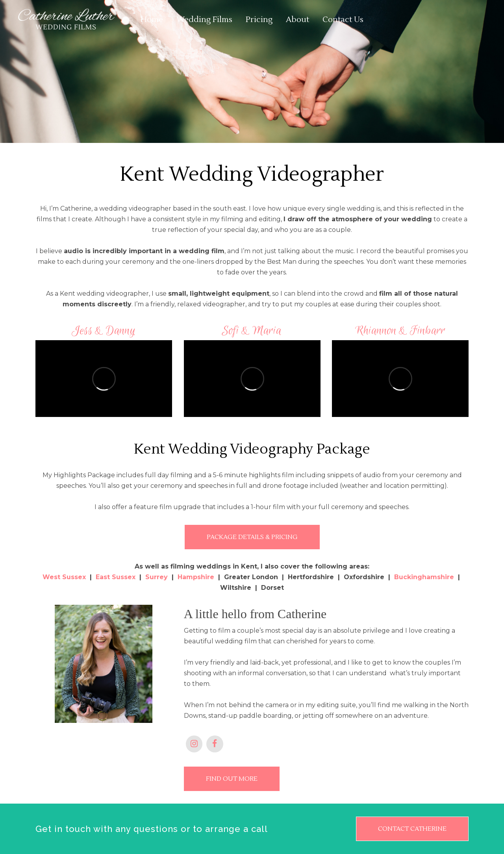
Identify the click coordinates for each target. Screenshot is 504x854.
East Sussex (116, 577)
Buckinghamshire (424, 577)
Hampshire (196, 577)
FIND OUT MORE (232, 779)
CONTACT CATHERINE (412, 829)
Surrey (157, 577)
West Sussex (64, 577)
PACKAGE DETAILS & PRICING (252, 537)
